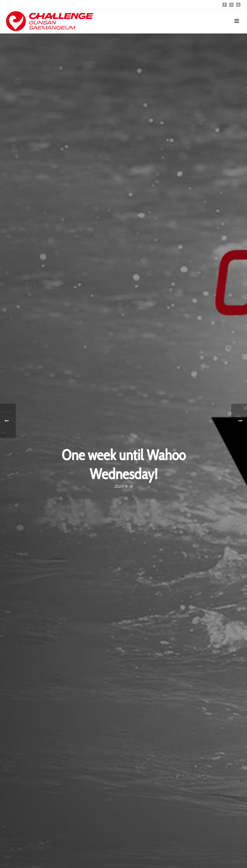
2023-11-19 (124, 487)
